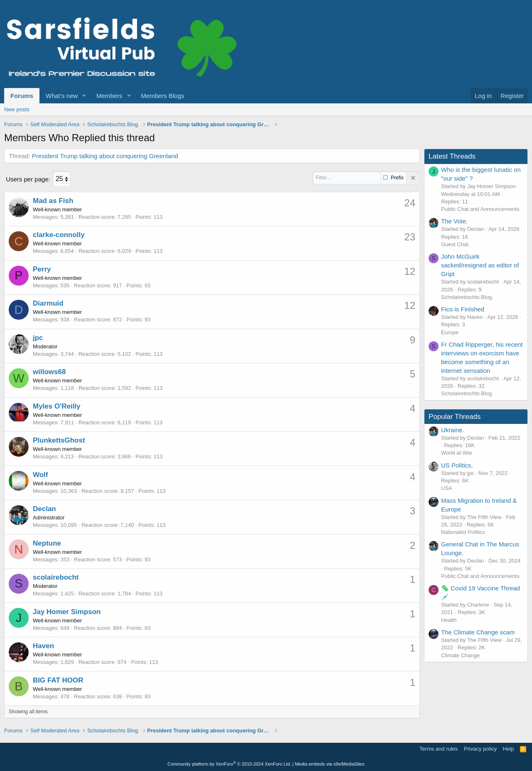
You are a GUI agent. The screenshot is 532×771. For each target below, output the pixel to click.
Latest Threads (452, 156)
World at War (457, 453)
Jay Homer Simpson (67, 611)
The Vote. (454, 221)
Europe (450, 332)
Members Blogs (162, 96)
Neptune (47, 542)
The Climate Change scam (478, 632)
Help (509, 748)
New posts (17, 109)
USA (447, 488)
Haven (43, 645)
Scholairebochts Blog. (467, 297)
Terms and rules (439, 748)
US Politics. (457, 465)
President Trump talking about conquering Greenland (105, 156)
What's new (62, 96)
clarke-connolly (59, 234)
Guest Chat (455, 244)
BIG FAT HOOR (58, 679)
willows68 (49, 371)
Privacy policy (480, 748)
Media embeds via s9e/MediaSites (330, 764)
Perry (42, 269)
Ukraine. (453, 430)
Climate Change (460, 655)
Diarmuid (48, 303)
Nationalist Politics (463, 532)
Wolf (40, 474)
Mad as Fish (53, 200)
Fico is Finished (463, 309)
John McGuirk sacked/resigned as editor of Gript (480, 265)
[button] (84, 96)
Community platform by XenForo (229, 764)
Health (449, 620)
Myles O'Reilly (57, 406)
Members (109, 96)
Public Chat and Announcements (480, 209)
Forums (22, 96)
